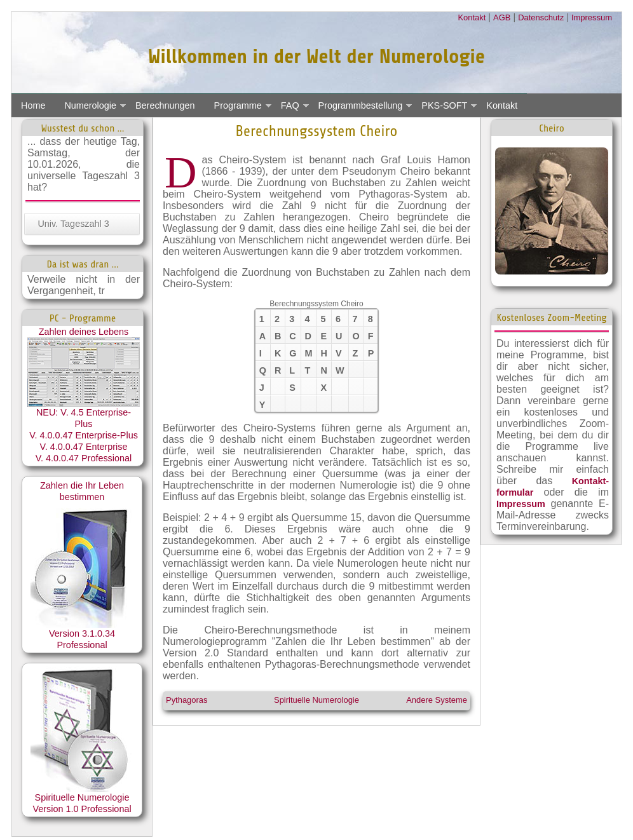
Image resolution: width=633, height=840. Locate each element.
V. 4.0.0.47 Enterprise (84, 447)
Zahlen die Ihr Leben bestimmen (82, 554)
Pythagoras (187, 700)
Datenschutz (541, 17)
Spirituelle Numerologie (316, 700)
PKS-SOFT (444, 105)
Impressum (592, 17)
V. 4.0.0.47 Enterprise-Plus (84, 435)
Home (33, 105)
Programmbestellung (361, 105)
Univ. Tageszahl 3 (73, 224)
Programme (238, 105)
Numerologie (90, 105)
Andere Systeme (437, 700)
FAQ (290, 105)
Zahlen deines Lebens (84, 367)
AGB (502, 17)
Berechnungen (165, 105)
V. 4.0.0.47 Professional (84, 458)
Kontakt (472, 17)
